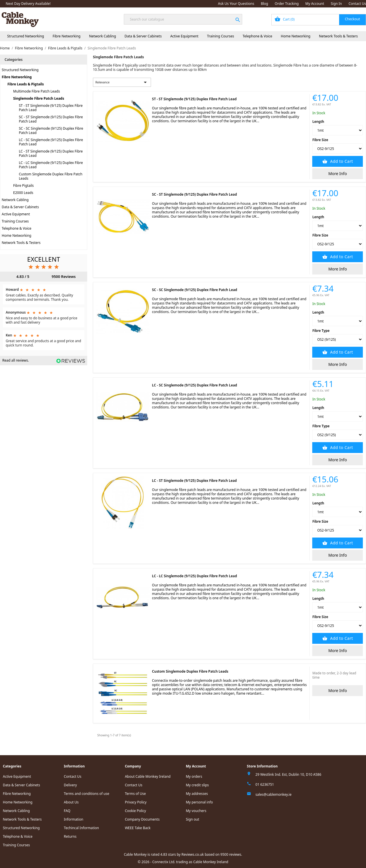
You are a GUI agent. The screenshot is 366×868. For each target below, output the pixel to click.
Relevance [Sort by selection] (122, 82)
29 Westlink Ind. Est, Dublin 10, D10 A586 (288, 774)
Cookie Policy (136, 811)
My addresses (197, 794)
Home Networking (296, 36)
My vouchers (196, 811)
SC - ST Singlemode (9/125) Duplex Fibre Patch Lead (51, 119)
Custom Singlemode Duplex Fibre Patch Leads (51, 176)
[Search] (183, 19)
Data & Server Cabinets (143, 36)
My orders (194, 776)
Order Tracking (287, 4)
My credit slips (197, 785)
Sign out (193, 819)
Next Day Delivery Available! (28, 4)
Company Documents (142, 819)
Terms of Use (135, 794)
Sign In (336, 4)
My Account (315, 4)
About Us (71, 802)
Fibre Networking (66, 36)
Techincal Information (81, 828)
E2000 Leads (23, 193)
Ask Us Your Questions (236, 4)
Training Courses (221, 36)
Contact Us (357, 4)
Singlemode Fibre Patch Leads (39, 98)
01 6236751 (265, 784)
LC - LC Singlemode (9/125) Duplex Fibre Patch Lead (51, 165)
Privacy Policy (136, 802)
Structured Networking (26, 36)
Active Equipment (184, 36)
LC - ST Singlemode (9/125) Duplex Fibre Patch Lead (51, 153)
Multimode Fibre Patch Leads (36, 91)
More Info (338, 174)
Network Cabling (102, 36)
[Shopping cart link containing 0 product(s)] (319, 20)
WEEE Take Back (138, 828)
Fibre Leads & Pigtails (26, 84)
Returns (70, 836)
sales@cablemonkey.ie (273, 794)
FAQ (67, 811)
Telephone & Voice (257, 36)
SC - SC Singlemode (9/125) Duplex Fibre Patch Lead (51, 131)
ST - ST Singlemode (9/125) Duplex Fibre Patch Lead (51, 108)
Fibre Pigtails (23, 186)
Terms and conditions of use (86, 794)
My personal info (199, 802)
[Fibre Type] (338, 339)
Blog (264, 4)
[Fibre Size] (338, 149)
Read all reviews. (16, 360)
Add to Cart (341, 161)
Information (73, 819)
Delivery (70, 785)
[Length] (338, 130)
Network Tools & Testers (339, 36)
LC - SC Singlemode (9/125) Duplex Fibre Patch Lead (51, 142)
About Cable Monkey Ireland (148, 776)
